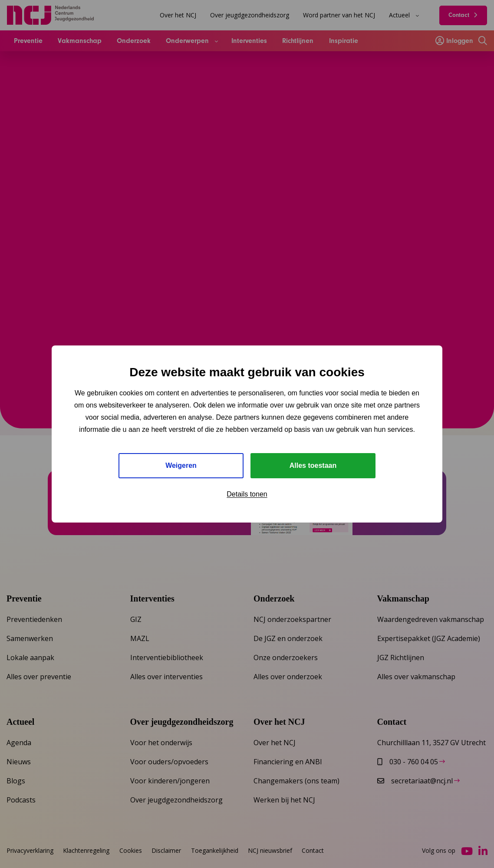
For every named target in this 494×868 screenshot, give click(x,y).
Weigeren (181, 465)
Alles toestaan (313, 465)
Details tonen (247, 494)
